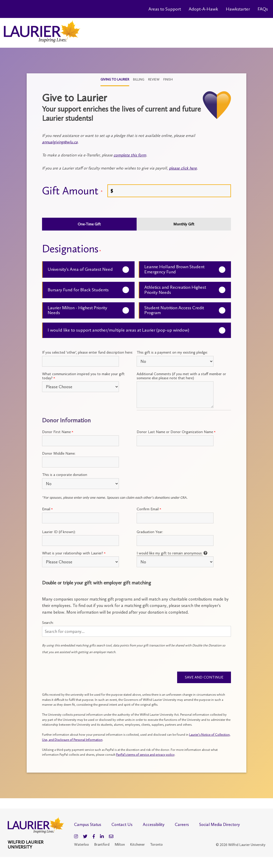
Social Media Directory (220, 825)
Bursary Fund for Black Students (78, 290)
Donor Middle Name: (59, 453)
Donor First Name (58, 432)
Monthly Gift (184, 224)
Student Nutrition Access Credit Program (174, 310)
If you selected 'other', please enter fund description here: (87, 352)
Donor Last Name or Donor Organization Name (176, 432)
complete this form (130, 155)
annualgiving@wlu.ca (60, 142)
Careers (182, 825)
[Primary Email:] (80, 518)
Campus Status (88, 825)
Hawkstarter (238, 9)
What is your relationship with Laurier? (74, 553)
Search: (48, 623)
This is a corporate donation (65, 475)
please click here (183, 168)
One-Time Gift (89, 224)
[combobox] (137, 631)
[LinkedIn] (102, 837)
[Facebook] (94, 837)
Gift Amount (72, 191)
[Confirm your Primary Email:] (175, 518)
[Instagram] (76, 837)
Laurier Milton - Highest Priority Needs (77, 310)
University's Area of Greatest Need (80, 269)
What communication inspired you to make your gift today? (83, 376)
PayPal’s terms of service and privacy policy (145, 755)
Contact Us (122, 825)
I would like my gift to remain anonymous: (170, 553)
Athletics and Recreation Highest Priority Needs (175, 290)
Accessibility (154, 825)
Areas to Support (165, 9)
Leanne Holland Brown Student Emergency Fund (174, 269)
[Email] (111, 837)
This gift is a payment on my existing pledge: (172, 352)
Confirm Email (149, 509)
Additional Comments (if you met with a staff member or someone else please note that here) (181, 376)
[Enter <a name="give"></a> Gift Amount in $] (169, 191)
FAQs (263, 9)
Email (47, 509)
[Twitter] (85, 837)
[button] (137, 631)
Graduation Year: (150, 532)
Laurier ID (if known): (59, 532)
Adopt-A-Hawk (203, 9)
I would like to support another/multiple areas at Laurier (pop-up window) (118, 330)
